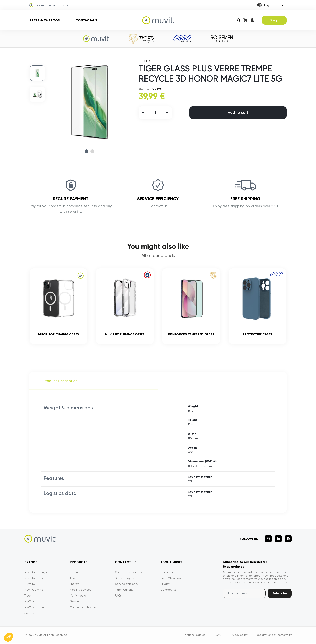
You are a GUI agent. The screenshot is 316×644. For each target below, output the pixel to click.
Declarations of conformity (274, 636)
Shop (274, 20)
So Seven (31, 614)
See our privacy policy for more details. (261, 583)
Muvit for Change (36, 573)
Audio (74, 579)
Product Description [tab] (60, 382)
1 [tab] (87, 151)
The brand (167, 573)
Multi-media (78, 597)
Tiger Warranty (125, 591)
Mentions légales (194, 636)
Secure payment (126, 579)
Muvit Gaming (34, 591)
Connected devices (83, 608)
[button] (8, 637)
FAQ (118, 597)
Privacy (165, 585)
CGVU (218, 636)
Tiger (28, 597)
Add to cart (238, 112)
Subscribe (280, 594)
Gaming (75, 602)
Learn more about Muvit (50, 5)
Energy (74, 585)
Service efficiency (127, 585)
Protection (77, 573)
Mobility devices (81, 591)
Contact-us (86, 20)
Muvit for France (35, 579)
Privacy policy (239, 636)
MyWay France (34, 608)
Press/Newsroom (45, 20)
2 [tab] (92, 151)
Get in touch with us (129, 573)
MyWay (29, 602)
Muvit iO (30, 585)
